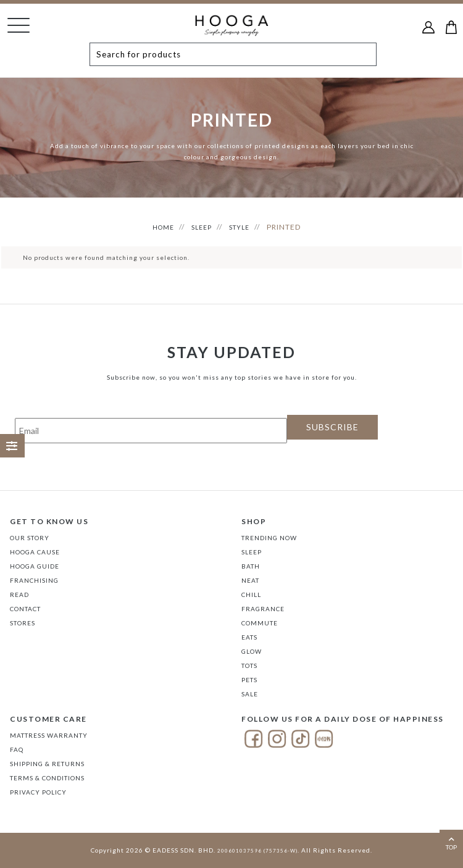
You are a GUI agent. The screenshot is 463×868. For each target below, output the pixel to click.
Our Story (30, 538)
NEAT (250, 580)
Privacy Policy (38, 792)
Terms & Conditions (47, 778)
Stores (23, 623)
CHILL (251, 595)
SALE (250, 694)
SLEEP (202, 227)
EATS (249, 637)
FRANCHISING (34, 580)
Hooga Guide (35, 566)
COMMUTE (260, 623)
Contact (25, 609)
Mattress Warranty (49, 735)
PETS (249, 680)
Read (19, 595)
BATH (251, 566)
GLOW (252, 651)
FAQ (17, 749)
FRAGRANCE (263, 609)
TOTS (249, 666)
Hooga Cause (35, 552)
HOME (163, 227)
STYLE (239, 227)
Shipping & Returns (47, 764)
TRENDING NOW (269, 538)
